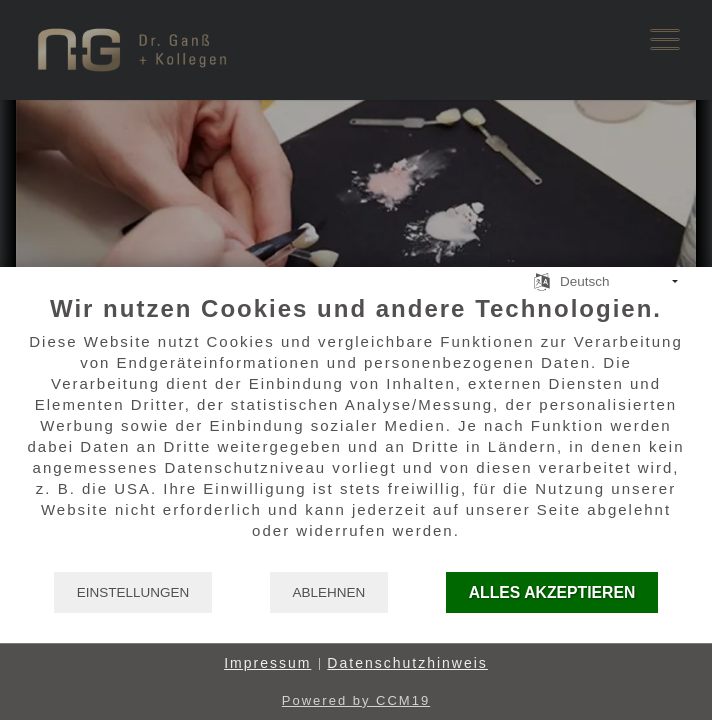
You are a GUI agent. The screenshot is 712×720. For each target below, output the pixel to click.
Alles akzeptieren (552, 592)
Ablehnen (329, 592)
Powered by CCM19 (356, 700)
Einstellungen (133, 592)
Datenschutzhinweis (407, 663)
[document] (356, 432)
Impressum (267, 663)
